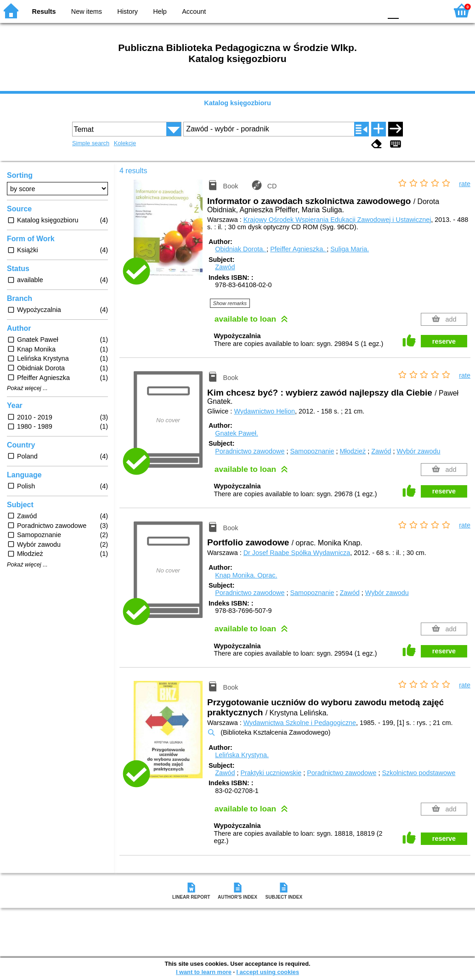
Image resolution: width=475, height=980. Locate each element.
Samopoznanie (312, 451)
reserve (444, 341)
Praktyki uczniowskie (271, 773)
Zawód (225, 267)
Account (194, 11)
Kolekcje (125, 143)
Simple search (91, 143)
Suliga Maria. (350, 249)
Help (160, 11)
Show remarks (230, 303)
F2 (430, 10)
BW (335, 10)
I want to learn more (204, 972)
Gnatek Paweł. (237, 433)
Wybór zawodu (418, 451)
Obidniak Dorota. (241, 249)
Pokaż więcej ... (27, 388)
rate (465, 184)
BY (372, 10)
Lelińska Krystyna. (242, 755)
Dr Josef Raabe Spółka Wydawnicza (297, 553)
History (127, 11)
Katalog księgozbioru (237, 103)
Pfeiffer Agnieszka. (298, 249)
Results (44, 11)
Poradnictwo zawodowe (250, 451)
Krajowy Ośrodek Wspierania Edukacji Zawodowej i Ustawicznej (337, 220)
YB (353, 10)
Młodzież (353, 451)
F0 (393, 10)
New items (87, 11)
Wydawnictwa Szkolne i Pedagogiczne (300, 723)
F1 (409, 10)
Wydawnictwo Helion (264, 411)
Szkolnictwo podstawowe (418, 773)
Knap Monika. (246, 575)
